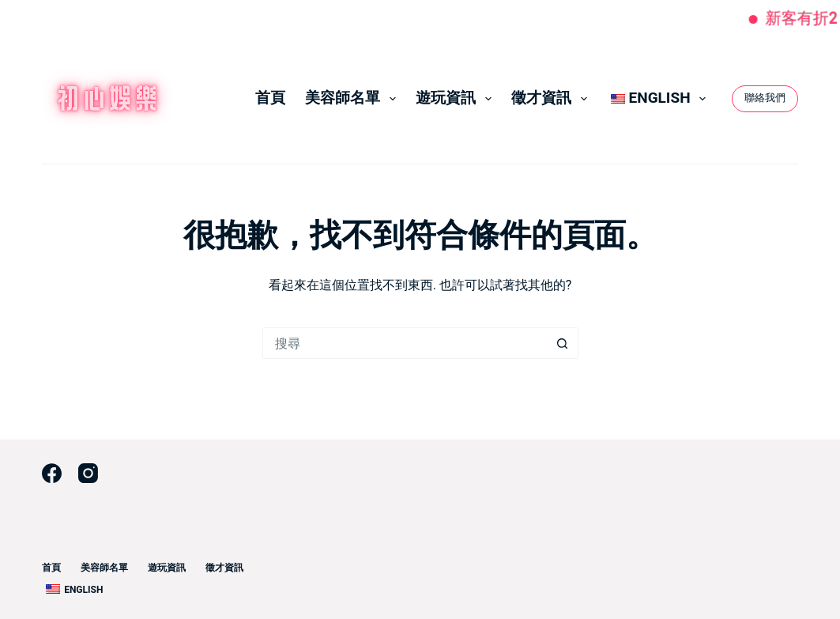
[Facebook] (52, 473)
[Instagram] (88, 473)
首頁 (270, 98)
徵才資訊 (552, 98)
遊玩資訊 (457, 98)
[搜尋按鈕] (563, 343)
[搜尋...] (405, 343)
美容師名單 (354, 98)
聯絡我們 (765, 98)
